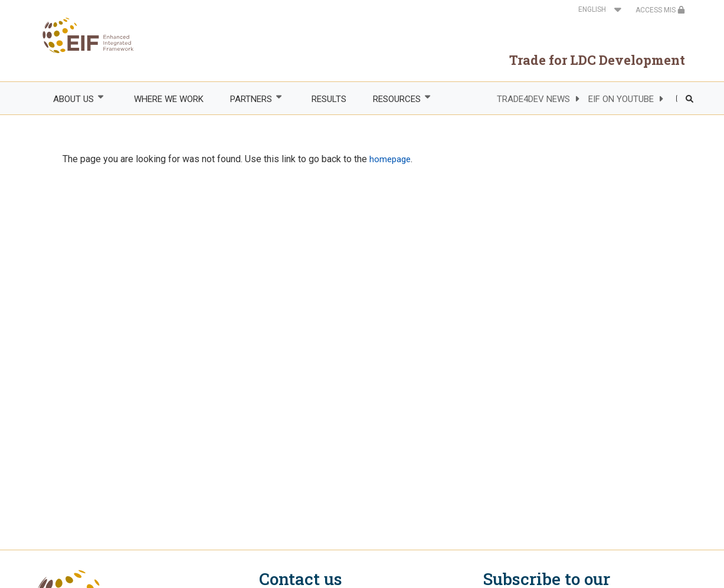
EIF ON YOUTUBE (621, 99)
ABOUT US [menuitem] (73, 99)
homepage (390, 159)
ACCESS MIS (660, 10)
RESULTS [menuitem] (329, 99)
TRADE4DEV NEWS (533, 99)
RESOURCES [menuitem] (397, 99)
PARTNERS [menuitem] (250, 99)
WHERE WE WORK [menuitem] (169, 99)
